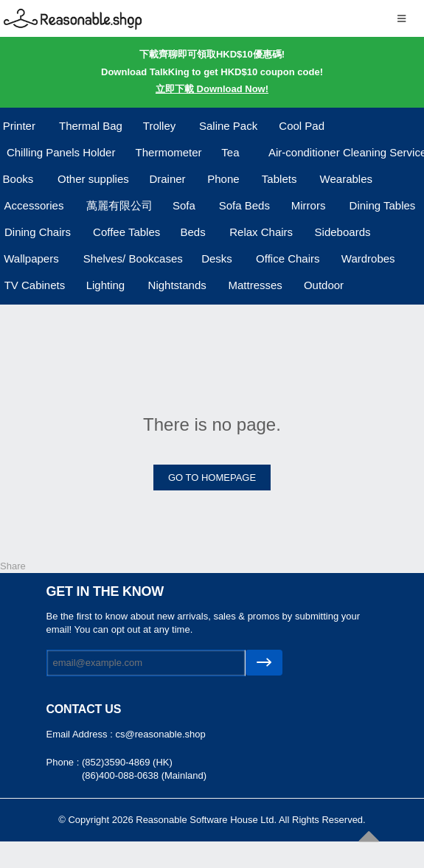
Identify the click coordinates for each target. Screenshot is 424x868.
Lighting (106, 285)
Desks (217, 258)
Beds (192, 232)
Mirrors (309, 205)
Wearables (346, 179)
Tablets (279, 179)
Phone (223, 179)
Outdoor (324, 285)
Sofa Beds (244, 205)
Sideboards (343, 232)
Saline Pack (228, 126)
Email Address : (81, 734)
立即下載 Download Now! (212, 89)
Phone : (64, 762)
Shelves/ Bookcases (133, 258)
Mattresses (255, 285)
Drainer (167, 179)
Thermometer (169, 152)
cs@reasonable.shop (160, 734)
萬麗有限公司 (119, 205)
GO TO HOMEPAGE (212, 478)
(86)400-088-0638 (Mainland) (144, 775)
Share (13, 566)
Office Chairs (288, 258)
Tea (230, 152)
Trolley (159, 126)
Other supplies (93, 179)
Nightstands (177, 285)
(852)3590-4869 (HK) (127, 762)
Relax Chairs (261, 232)
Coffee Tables (126, 232)
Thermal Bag (91, 126)
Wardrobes (368, 258)
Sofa (184, 205)
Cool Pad (302, 126)
